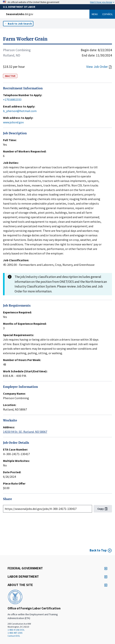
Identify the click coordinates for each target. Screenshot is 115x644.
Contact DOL (14, 636)
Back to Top (98, 550)
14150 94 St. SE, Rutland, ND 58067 (25, 432)
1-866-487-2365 (15, 633)
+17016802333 (12, 100)
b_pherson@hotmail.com (20, 111)
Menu (95, 14)
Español (108, 14)
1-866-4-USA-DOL (16, 630)
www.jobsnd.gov (13, 122)
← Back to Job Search (18, 24)
